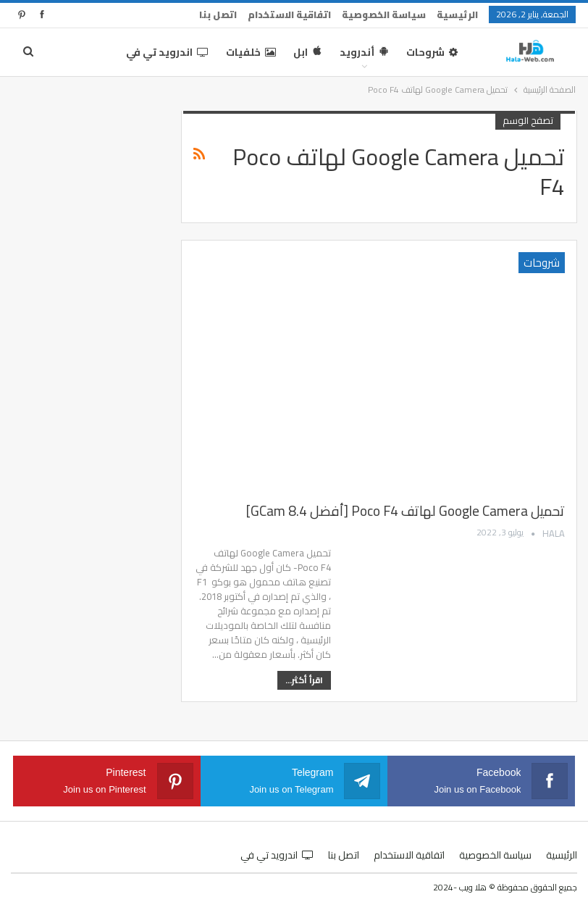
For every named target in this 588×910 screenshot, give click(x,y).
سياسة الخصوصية (384, 14)
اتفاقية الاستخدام (289, 14)
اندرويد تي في (167, 52)
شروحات (432, 52)
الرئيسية (457, 14)
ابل (308, 52)
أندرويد (364, 52)
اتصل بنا (218, 14)
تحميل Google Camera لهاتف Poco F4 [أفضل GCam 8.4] (406, 511)
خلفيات (251, 52)
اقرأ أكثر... (304, 680)
